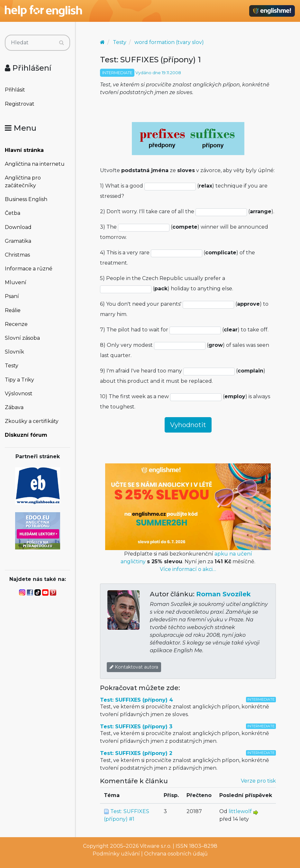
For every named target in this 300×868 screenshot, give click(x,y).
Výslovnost (19, 394)
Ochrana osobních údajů (176, 854)
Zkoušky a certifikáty (32, 421)
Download (18, 227)
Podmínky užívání (116, 854)
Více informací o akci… (188, 569)
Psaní (12, 296)
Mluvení (16, 282)
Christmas (17, 255)
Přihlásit (15, 90)
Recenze (16, 324)
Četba (13, 213)
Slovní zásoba (22, 338)
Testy (12, 366)
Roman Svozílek (223, 594)
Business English (26, 199)
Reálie (13, 310)
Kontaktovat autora (134, 667)
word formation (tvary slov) (169, 42)
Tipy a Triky (19, 380)
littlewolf (240, 811)
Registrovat (20, 104)
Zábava (14, 407)
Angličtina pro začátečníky (23, 182)
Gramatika (18, 241)
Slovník (14, 352)
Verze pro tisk (258, 781)
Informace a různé (29, 269)
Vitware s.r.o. (156, 846)
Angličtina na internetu (35, 164)
